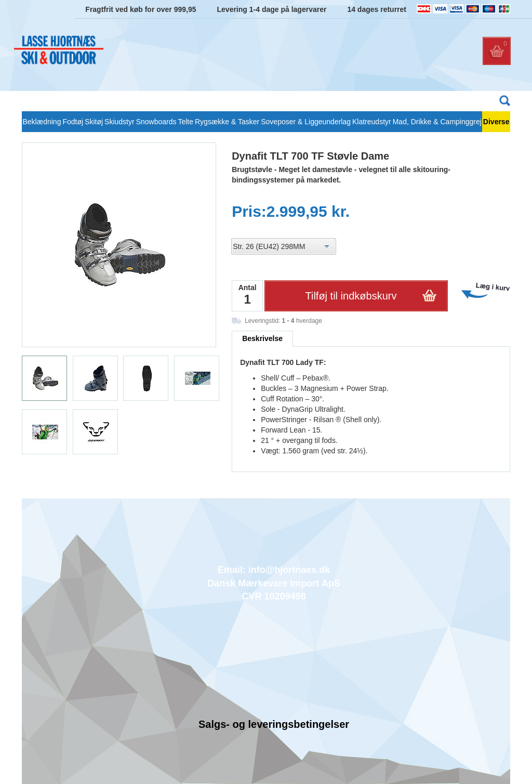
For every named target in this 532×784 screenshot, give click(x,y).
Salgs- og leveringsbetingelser (274, 724)
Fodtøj (73, 122)
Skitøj (94, 122)
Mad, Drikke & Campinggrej (437, 122)
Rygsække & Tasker (227, 122)
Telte (185, 122)
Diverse (496, 122)
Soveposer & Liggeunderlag (306, 122)
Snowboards (156, 122)
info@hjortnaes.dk (289, 570)
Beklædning (42, 122)
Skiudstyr (119, 122)
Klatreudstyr (372, 122)
